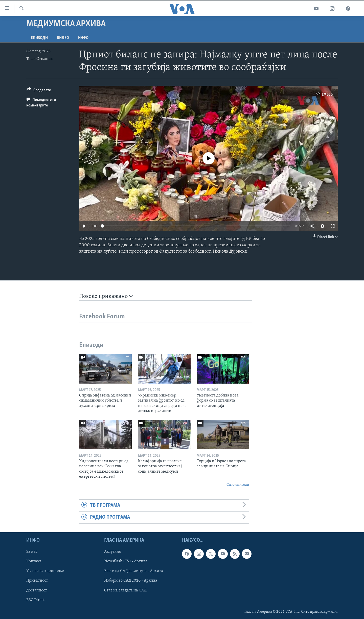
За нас (32, 552)
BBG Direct (35, 600)
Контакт (34, 561)
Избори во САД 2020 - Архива (131, 581)
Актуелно (113, 552)
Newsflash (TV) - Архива (126, 561)
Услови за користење (45, 571)
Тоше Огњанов (39, 59)
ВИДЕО (63, 38)
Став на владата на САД (125, 590)
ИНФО (83, 38)
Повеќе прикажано (106, 296)
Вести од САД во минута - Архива (134, 571)
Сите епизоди (238, 485)
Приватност (37, 581)
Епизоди (39, 38)
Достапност (37, 590)
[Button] (39, 91)
